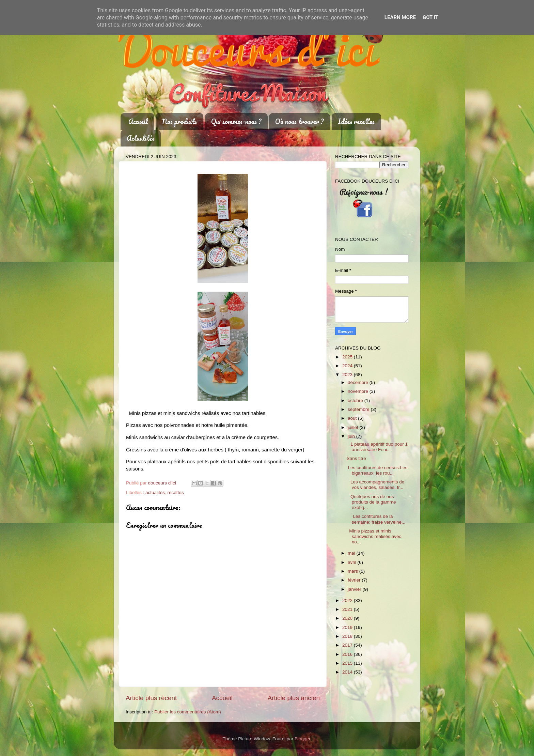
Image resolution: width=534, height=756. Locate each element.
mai (352, 553)
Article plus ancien (294, 698)
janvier (355, 589)
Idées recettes (356, 121)
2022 (348, 600)
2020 (348, 618)
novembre (359, 391)
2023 (348, 375)
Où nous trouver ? (299, 121)
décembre (359, 382)
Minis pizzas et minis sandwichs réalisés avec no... (374, 536)
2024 (348, 366)
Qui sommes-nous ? (236, 121)
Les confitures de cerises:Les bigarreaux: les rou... (377, 470)
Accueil (138, 121)
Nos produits (179, 121)
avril (353, 562)
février (355, 580)
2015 (348, 663)
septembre (359, 409)
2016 (348, 654)
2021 (348, 609)
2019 (348, 627)
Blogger (302, 739)
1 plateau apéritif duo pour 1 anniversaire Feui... (377, 447)
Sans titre (356, 458)
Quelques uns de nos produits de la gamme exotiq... (371, 502)
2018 (348, 636)
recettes (176, 492)
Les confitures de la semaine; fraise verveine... (376, 519)
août (353, 418)
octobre (356, 400)
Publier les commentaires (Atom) (188, 712)
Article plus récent (151, 698)
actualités (155, 492)
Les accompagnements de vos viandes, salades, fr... (376, 485)
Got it (430, 17)
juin (352, 436)
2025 (348, 357)
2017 (348, 645)
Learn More (400, 17)
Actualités (140, 138)
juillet (354, 427)
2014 (348, 672)
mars (354, 571)
